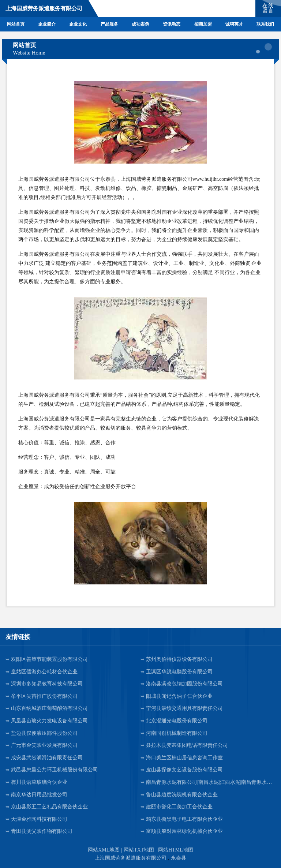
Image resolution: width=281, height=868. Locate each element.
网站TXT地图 (139, 850)
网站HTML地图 (176, 850)
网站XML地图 (104, 850)
